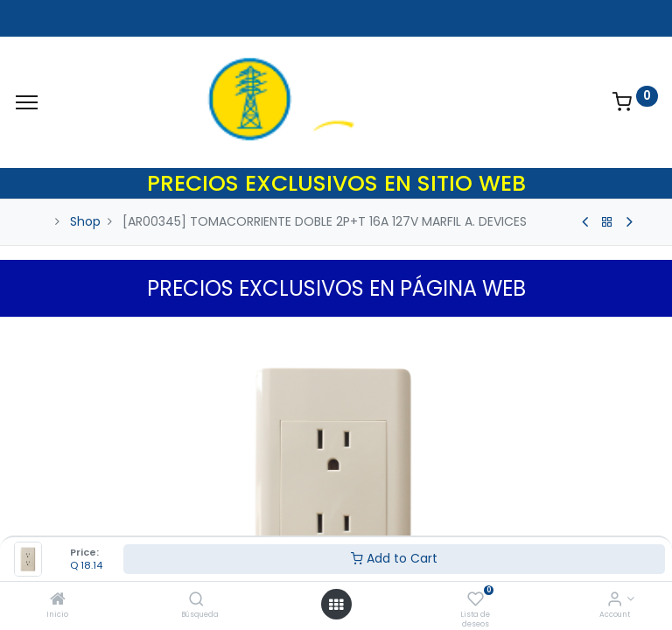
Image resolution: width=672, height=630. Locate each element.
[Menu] (27, 102)
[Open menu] (336, 605)
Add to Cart (394, 558)
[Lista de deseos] (476, 600)
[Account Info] (615, 600)
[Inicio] (58, 600)
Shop (85, 221)
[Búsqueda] (196, 600)
